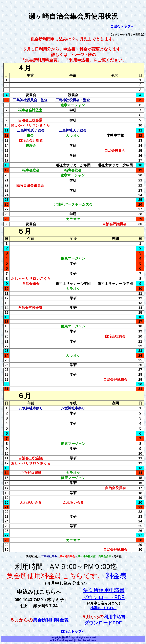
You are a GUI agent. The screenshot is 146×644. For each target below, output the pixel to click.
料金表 (116, 576)
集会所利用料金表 (51, 620)
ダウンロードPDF (103, 623)
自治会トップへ (73, 631)
